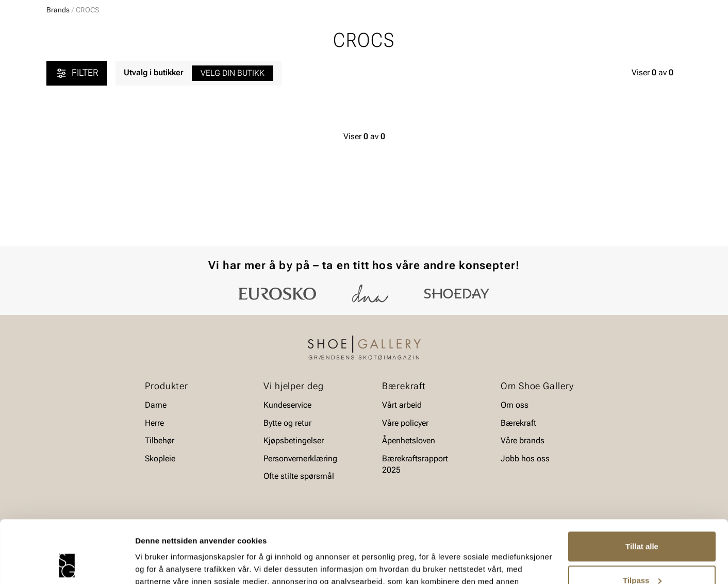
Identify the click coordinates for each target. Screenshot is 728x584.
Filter (77, 153)
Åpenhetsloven (409, 440)
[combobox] (328, 37)
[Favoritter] (622, 38)
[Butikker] (545, 38)
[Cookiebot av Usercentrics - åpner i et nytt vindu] (67, 564)
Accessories (175, 68)
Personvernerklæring (300, 458)
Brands (58, 89)
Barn (127, 68)
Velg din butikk (233, 152)
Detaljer (150, 564)
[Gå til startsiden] (93, 37)
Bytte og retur (287, 423)
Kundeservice (287, 405)
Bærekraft (518, 423)
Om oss (515, 405)
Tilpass (642, 521)
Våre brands (523, 440)
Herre (92, 68)
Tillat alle (642, 488)
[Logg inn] (582, 38)
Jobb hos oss (525, 458)
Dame (56, 68)
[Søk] (445, 37)
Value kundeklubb (647, 68)
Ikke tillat (642, 555)
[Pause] (673, 8)
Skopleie (229, 68)
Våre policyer (405, 423)
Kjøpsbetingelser (294, 440)
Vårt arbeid (402, 405)
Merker (583, 68)
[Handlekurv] (665, 38)
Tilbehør (160, 440)
